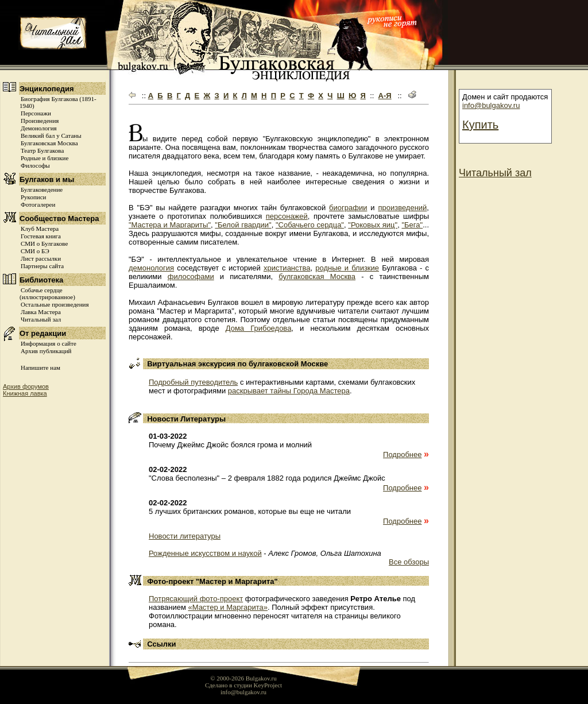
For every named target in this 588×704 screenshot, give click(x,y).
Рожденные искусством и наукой (205, 553)
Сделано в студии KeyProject (243, 685)
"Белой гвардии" (243, 225)
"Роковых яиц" (373, 225)
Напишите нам (40, 368)
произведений (402, 208)
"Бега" (412, 225)
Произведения (40, 121)
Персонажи (36, 113)
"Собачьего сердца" (310, 225)
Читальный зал (41, 319)
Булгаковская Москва (49, 143)
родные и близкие (347, 268)
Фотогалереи (38, 204)
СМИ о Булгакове (44, 243)
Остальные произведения (55, 304)
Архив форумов (26, 386)
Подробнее (402, 454)
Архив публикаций (46, 351)
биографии (348, 208)
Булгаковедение (42, 189)
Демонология (39, 128)
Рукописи (33, 197)
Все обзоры (409, 562)
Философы (35, 165)
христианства (287, 268)
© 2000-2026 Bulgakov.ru (243, 678)
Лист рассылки (41, 258)
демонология (151, 268)
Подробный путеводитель (193, 382)
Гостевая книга (41, 236)
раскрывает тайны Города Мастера (289, 391)
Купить (480, 125)
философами (191, 276)
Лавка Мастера (41, 312)
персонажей (287, 216)
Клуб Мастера (40, 229)
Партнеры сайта (42, 266)
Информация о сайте (49, 343)
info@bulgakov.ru (491, 105)
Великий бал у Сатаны (51, 136)
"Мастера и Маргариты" (170, 225)
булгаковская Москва (317, 276)
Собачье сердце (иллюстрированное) (47, 293)
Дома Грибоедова (259, 328)
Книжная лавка (25, 393)
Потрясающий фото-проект (196, 599)
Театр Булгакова (42, 150)
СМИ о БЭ (35, 251)
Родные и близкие (45, 158)
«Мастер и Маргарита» (228, 607)
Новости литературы (185, 536)
